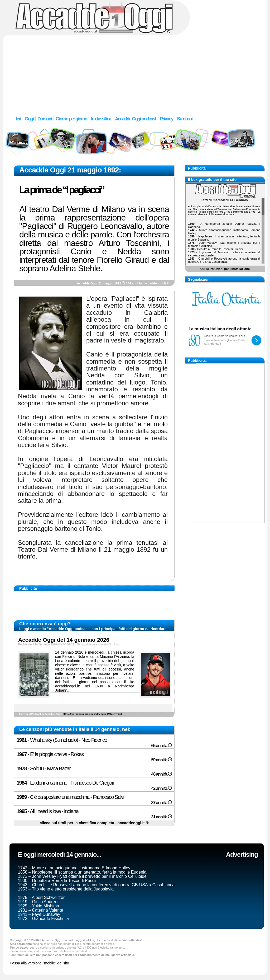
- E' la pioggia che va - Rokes (50, 754)
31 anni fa (161, 817)
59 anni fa (161, 760)
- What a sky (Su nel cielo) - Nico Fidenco (62, 740)
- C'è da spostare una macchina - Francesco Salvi (70, 797)
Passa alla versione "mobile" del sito (39, 963)
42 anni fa (161, 788)
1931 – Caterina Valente (40, 910)
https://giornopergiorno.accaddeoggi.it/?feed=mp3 (92, 714)
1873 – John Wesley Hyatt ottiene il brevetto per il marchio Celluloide (82, 876)
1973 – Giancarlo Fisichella (43, 919)
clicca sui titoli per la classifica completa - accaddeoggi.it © (94, 823)
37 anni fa (161, 803)
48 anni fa (161, 774)
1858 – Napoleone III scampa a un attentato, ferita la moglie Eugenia (82, 872)
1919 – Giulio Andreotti (39, 902)
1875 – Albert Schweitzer (41, 897)
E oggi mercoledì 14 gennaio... (59, 854)
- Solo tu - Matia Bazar (44, 768)
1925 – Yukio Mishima (38, 906)
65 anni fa (161, 746)
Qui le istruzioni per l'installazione (225, 269)
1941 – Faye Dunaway (39, 914)
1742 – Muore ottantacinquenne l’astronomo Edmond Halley (74, 868)
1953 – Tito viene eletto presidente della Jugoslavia (66, 889)
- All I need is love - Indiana (47, 811)
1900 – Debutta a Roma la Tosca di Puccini (58, 881)
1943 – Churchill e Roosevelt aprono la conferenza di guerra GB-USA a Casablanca (96, 885)
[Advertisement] (135, 73)
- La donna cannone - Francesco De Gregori (65, 783)
